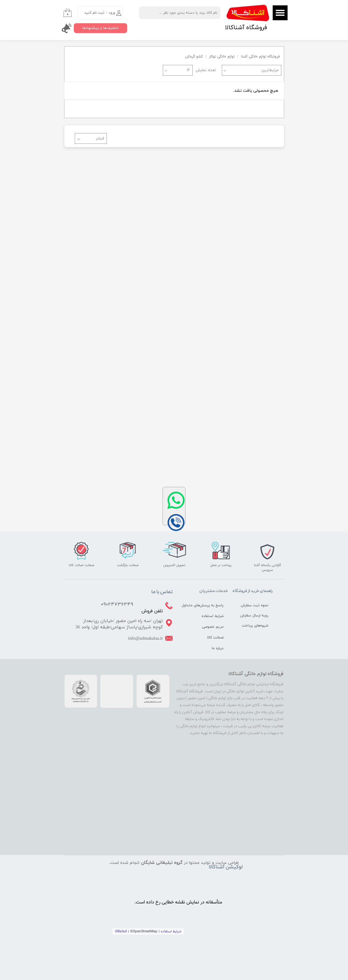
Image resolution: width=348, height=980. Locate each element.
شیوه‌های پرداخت (255, 626)
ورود (112, 13)
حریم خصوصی (213, 627)
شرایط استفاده (213, 616)
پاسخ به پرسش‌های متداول (208, 605)
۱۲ (188, 70)
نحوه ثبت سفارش (255, 605)
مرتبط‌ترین (270, 70)
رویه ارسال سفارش (254, 616)
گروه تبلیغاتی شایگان (162, 863)
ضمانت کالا (215, 638)
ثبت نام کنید (94, 13)
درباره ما (218, 648)
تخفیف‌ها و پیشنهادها (100, 28)
